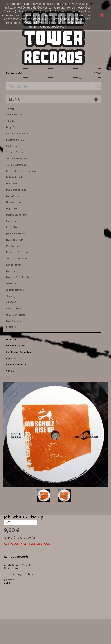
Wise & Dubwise (14, 309)
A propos (11, 358)
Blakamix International (18, 133)
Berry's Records (13, 127)
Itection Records (14, 227)
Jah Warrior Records (16, 233)
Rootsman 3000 (14, 284)
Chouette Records (15, 152)
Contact (10, 371)
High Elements (13, 208)
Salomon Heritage (15, 290)
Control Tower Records (17, 158)
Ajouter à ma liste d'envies (20, 537)
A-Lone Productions (16, 115)
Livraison (11, 339)
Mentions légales (16, 346)
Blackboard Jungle (15, 140)
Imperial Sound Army (17, 215)
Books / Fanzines (14, 321)
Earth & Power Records (17, 196)
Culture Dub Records (16, 165)
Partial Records (13, 265)
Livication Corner (14, 240)
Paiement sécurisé (16, 364)
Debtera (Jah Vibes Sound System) (23, 171)
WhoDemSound (14, 302)
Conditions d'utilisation (19, 352)
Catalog (10, 108)
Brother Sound (13, 146)
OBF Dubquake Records (17, 259)
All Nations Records (16, 121)
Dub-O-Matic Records (16, 190)
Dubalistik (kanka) (15, 177)
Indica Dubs (12, 221)
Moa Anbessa (13, 246)
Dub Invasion (13, 183)
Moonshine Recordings (17, 252)
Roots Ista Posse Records (17, 277)
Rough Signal (13, 271)
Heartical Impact (14, 202)
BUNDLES (11, 327)
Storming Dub (13, 296)
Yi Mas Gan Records (16, 315)
